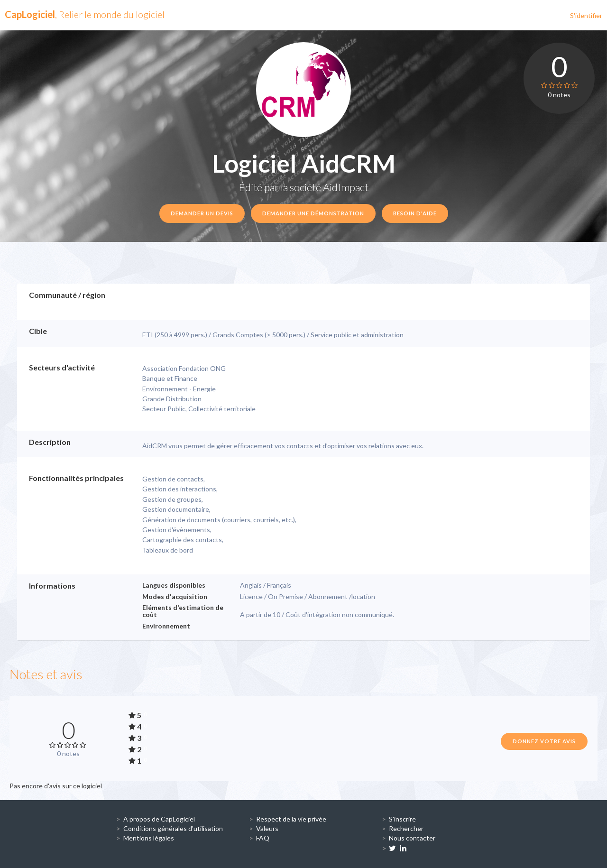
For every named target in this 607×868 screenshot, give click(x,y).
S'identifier (586, 15)
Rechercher (406, 828)
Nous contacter (412, 838)
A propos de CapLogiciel (159, 819)
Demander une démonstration (313, 213)
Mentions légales (149, 838)
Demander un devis (202, 213)
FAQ (263, 838)
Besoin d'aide (415, 213)
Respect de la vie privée (291, 819)
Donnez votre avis (544, 741)
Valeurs (267, 828)
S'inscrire (402, 819)
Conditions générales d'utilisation (173, 828)
